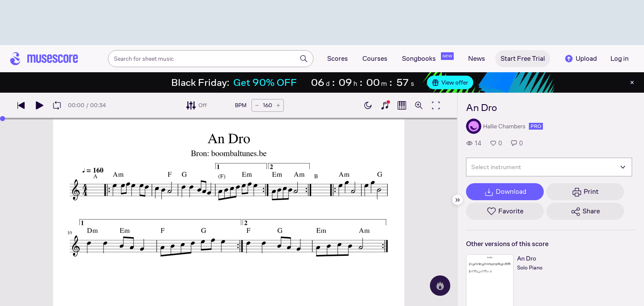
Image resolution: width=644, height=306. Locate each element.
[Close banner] (632, 82)
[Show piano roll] (402, 105)
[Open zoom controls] (419, 105)
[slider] (3, 119)
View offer (450, 82)
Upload (580, 59)
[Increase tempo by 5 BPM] (278, 105)
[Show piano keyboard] (385, 105)
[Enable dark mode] (368, 105)
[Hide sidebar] (458, 200)
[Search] (304, 59)
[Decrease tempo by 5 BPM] (257, 105)
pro (536, 126)
